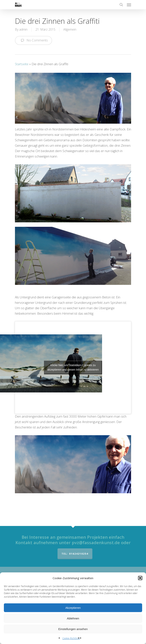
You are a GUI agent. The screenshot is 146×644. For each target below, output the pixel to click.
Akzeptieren (73, 608)
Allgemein (70, 29)
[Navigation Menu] (129, 5)
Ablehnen (73, 618)
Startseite (22, 64)
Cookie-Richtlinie (71, 638)
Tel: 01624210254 (75, 554)
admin (23, 29)
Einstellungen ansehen (73, 629)
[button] (140, 578)
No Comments (33, 40)
